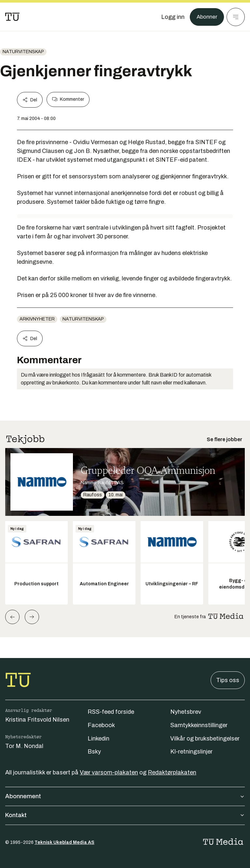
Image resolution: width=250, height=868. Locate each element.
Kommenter (68, 99)
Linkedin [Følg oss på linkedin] (98, 739)
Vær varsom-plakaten (109, 772)
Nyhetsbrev (186, 712)
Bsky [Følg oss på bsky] (94, 752)
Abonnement (125, 796)
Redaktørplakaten (172, 772)
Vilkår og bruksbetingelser (205, 739)
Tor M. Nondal (24, 746)
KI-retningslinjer (191, 752)
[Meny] (236, 17)
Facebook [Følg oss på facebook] (101, 725)
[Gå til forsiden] (12, 17)
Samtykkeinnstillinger (199, 725)
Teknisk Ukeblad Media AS (64, 842)
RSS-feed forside (111, 712)
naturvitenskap (23, 52)
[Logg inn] (171, 17)
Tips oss (228, 680)
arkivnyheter (37, 319)
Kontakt (125, 815)
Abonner (206, 17)
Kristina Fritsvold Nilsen (37, 720)
